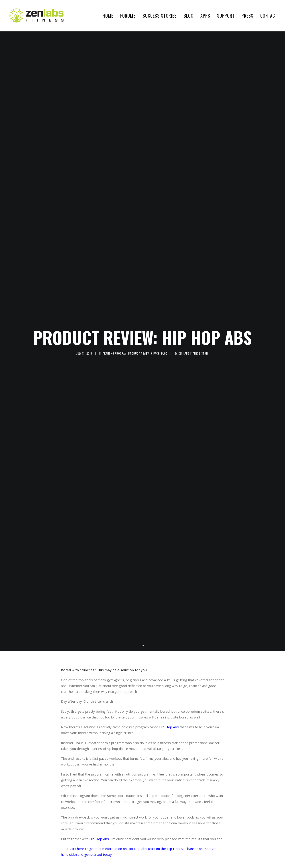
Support (226, 16)
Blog (189, 16)
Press (247, 16)
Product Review (139, 349)
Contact (269, 16)
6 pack (155, 349)
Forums (128, 16)
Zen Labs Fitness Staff (193, 349)
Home (108, 16)
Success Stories (160, 16)
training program (115, 349)
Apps (205, 16)
